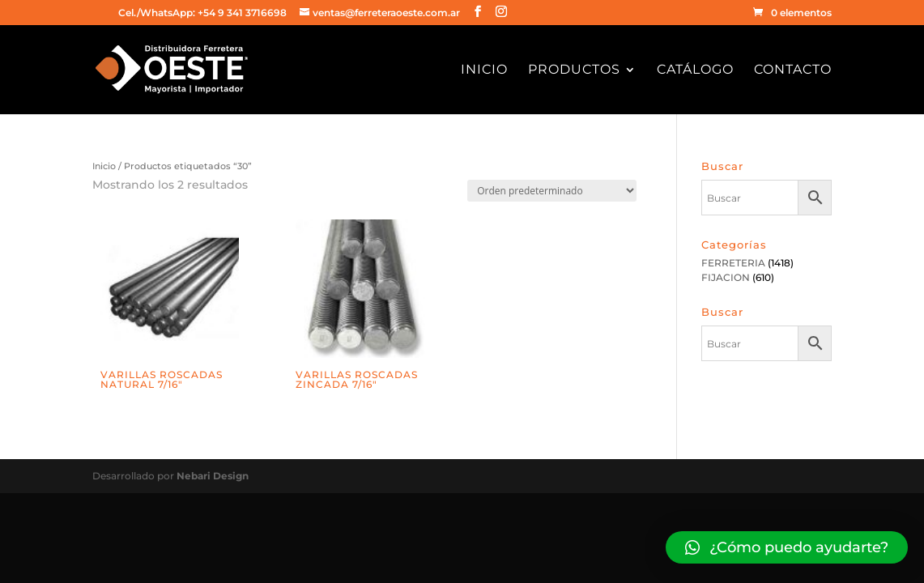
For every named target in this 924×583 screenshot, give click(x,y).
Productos (574, 70)
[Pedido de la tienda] (552, 191)
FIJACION (726, 277)
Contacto (793, 70)
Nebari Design (213, 476)
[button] (787, 547)
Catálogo (695, 70)
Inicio (484, 70)
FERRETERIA (733, 263)
